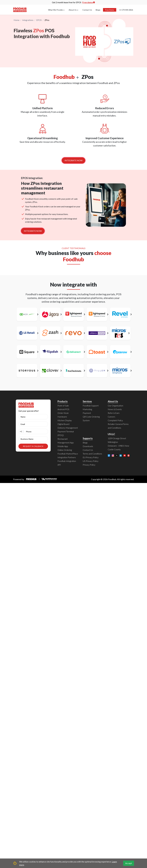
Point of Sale (63, 406)
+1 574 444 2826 (126, 10)
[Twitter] (117, 456)
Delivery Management (68, 428)
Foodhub (112, 479)
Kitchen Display (65, 420)
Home (17, 20)
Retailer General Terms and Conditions (118, 426)
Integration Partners (67, 457)
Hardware (62, 417)
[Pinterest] (129, 456)
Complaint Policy (115, 420)
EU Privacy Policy (91, 457)
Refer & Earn (114, 413)
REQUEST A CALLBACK (33, 446)
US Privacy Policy (91, 461)
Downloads (88, 446)
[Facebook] (109, 456)
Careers (111, 417)
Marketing (87, 409)
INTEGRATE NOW (73, 160)
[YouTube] (125, 456)
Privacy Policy (89, 465)
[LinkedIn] (121, 456)
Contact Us (87, 10)
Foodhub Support (91, 406)
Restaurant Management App (66, 441)
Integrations (28, 20)
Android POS (63, 409)
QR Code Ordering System (91, 418)
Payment (87, 413)
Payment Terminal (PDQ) (66, 433)
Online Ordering (65, 450)
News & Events (115, 409)
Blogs (98, 10)
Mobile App (63, 446)
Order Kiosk (63, 413)
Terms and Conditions (92, 454)
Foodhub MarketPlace (68, 454)
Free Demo (110, 10)
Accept (129, 863)
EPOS (39, 20)
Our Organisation (115, 406)
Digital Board (63, 424)
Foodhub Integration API (67, 463)
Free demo (89, 2)
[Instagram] (113, 456)
